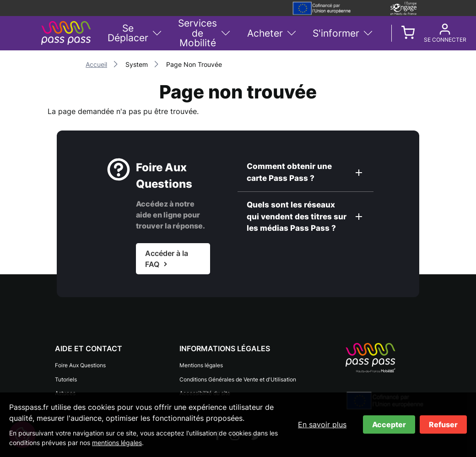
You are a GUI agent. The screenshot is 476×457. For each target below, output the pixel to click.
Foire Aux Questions (80, 365)
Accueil (96, 64)
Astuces (65, 389)
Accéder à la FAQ (167, 259)
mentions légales (117, 443)
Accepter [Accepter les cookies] (389, 424)
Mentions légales (201, 365)
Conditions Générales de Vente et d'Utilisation (238, 377)
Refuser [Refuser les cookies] (443, 424)
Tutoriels (66, 377)
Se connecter (430, 40)
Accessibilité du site (205, 389)
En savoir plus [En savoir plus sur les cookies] (322, 424)
